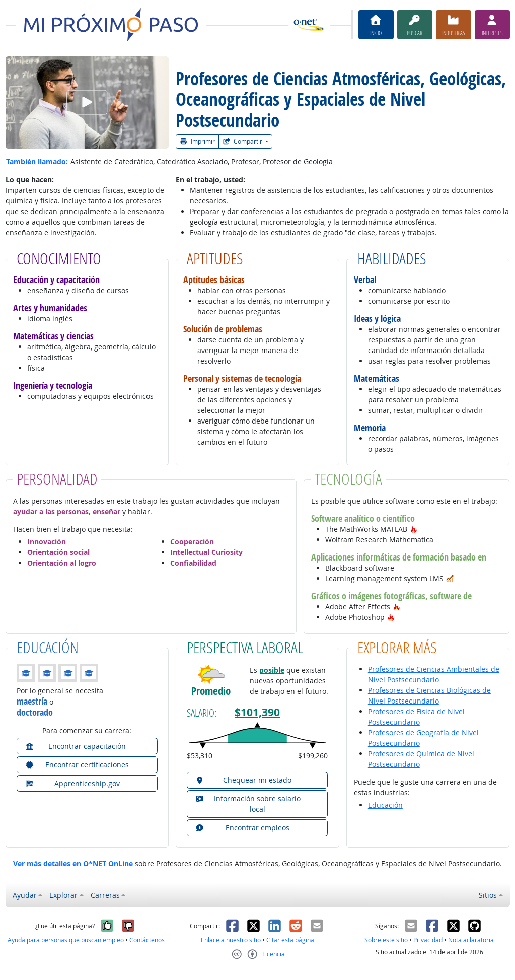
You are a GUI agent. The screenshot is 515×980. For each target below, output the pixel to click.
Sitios (488, 895)
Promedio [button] (211, 691)
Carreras (105, 895)
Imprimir (197, 141)
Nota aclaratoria (471, 940)
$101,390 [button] (257, 712)
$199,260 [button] (313, 756)
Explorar (63, 895)
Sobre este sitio (386, 940)
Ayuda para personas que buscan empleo (66, 940)
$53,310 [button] (200, 756)
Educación (385, 805)
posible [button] (272, 670)
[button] (414, 529)
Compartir (243, 141)
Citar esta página (290, 940)
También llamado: (37, 161)
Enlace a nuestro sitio (231, 940)
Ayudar (25, 895)
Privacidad (428, 940)
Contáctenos (147, 940)
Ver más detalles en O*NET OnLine (73, 863)
